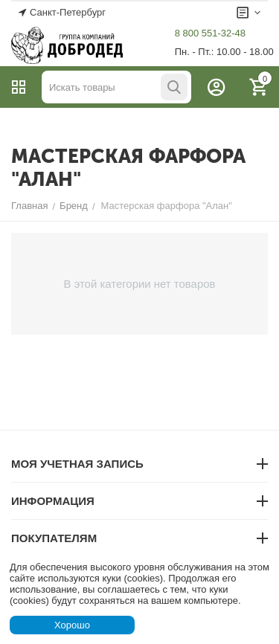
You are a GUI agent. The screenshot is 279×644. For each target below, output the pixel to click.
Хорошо (72, 625)
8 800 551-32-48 (210, 33)
